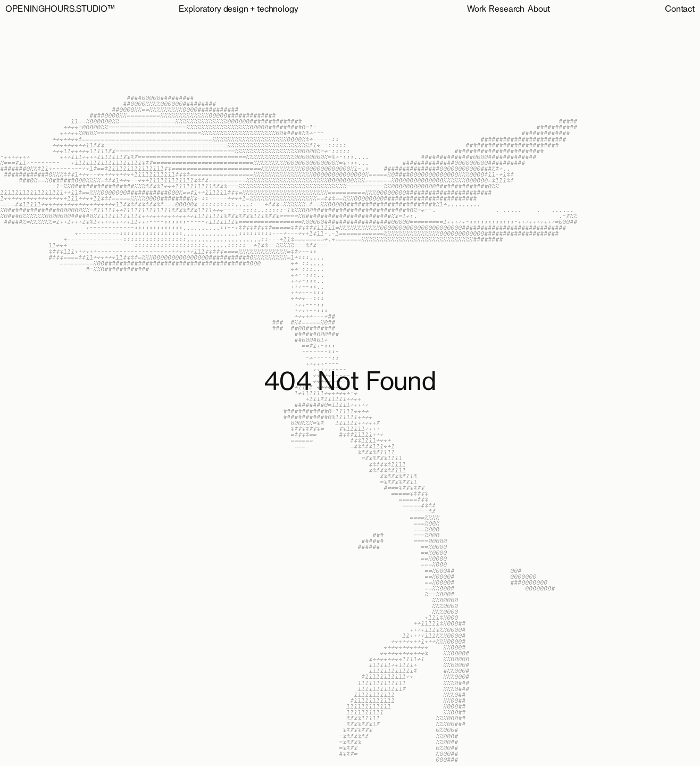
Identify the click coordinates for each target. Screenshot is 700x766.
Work (476, 10)
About (539, 10)
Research (507, 10)
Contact (680, 10)
